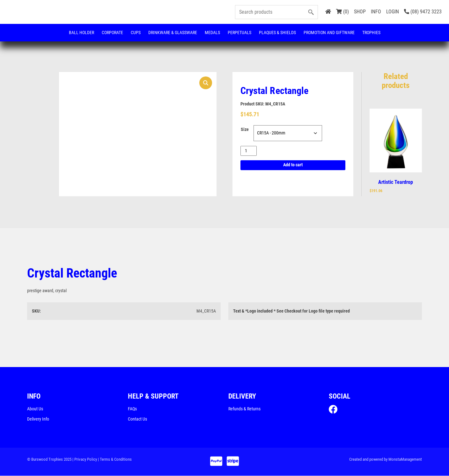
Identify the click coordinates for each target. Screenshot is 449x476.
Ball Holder (81, 32)
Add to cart (293, 165)
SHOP (360, 12)
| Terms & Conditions (115, 460)
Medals (212, 32)
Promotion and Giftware (329, 32)
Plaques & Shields (277, 32)
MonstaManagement (405, 460)
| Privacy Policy (85, 460)
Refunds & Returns (244, 409)
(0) (342, 12)
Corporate (112, 32)
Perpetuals (239, 32)
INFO (376, 12)
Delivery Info (38, 419)
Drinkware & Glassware (173, 32)
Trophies (371, 32)
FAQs (132, 409)
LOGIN (393, 12)
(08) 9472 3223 (423, 12)
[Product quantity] (249, 151)
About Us (35, 409)
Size (245, 130)
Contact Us (137, 419)
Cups (136, 32)
